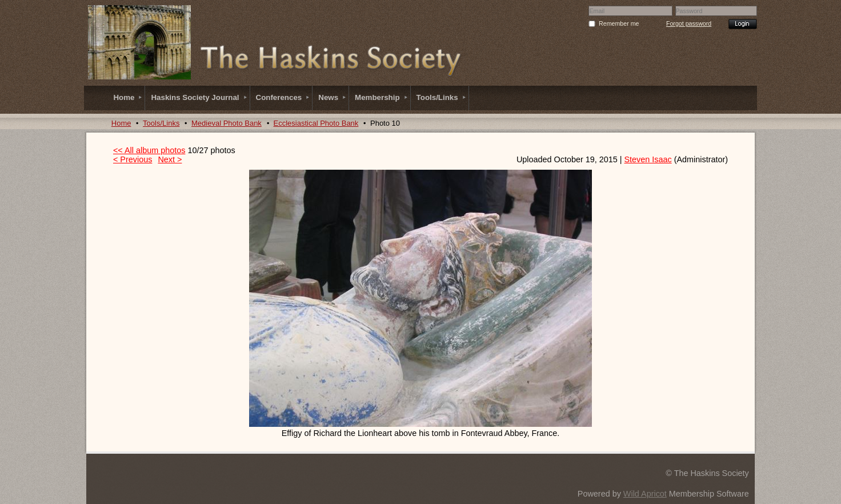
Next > (170, 159)
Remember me (619, 23)
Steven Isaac (648, 159)
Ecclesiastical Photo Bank (316, 123)
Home (121, 123)
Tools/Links (161, 123)
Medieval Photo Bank (227, 123)
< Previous (133, 159)
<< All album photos (149, 150)
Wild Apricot (645, 494)
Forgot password (689, 23)
